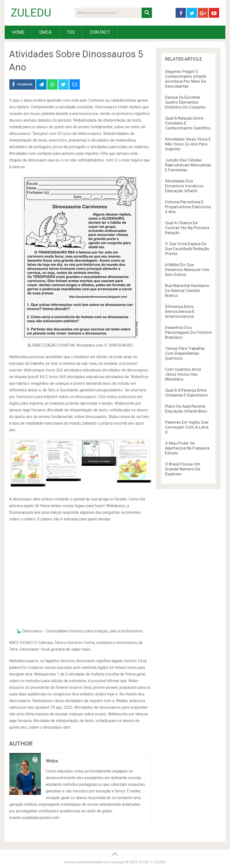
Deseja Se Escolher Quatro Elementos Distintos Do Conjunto (185, 102)
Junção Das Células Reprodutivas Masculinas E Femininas (188, 165)
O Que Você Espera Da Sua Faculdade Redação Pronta (187, 249)
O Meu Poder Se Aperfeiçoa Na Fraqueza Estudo (187, 448)
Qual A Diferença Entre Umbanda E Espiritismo (186, 393)
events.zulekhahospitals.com (87, 862)
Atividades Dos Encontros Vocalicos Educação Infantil (184, 186)
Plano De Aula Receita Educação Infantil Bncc (186, 409)
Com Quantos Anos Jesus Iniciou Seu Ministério (183, 374)
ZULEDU (31, 13)
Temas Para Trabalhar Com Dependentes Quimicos (185, 353)
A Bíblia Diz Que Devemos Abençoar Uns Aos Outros (187, 270)
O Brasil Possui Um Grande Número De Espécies (183, 469)
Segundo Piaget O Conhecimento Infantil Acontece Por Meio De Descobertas (186, 79)
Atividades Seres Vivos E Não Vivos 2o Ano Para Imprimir (188, 144)
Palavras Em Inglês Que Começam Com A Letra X (187, 427)
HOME (18, 32)
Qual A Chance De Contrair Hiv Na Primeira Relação (187, 228)
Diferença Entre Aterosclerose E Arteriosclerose (180, 311)
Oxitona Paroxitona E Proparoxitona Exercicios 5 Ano (188, 207)
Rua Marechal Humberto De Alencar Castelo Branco (187, 290)
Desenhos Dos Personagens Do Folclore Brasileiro (188, 332)
